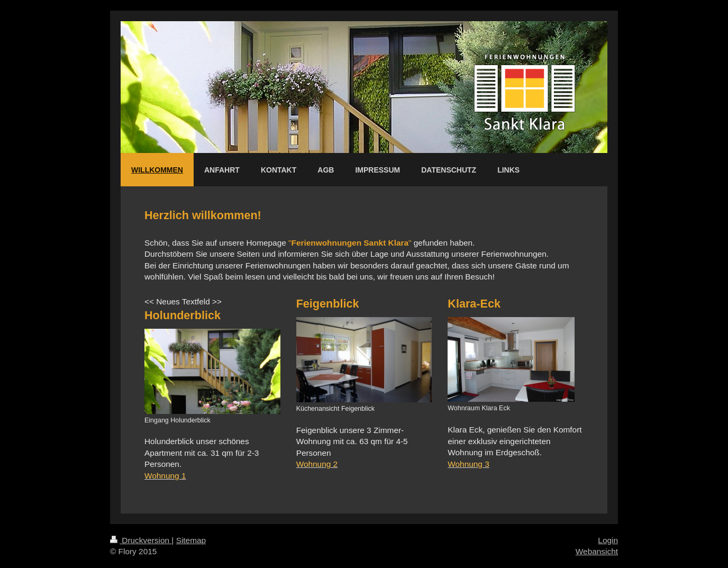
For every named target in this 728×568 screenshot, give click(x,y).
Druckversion (141, 540)
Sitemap (191, 540)
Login (608, 540)
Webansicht (597, 551)
